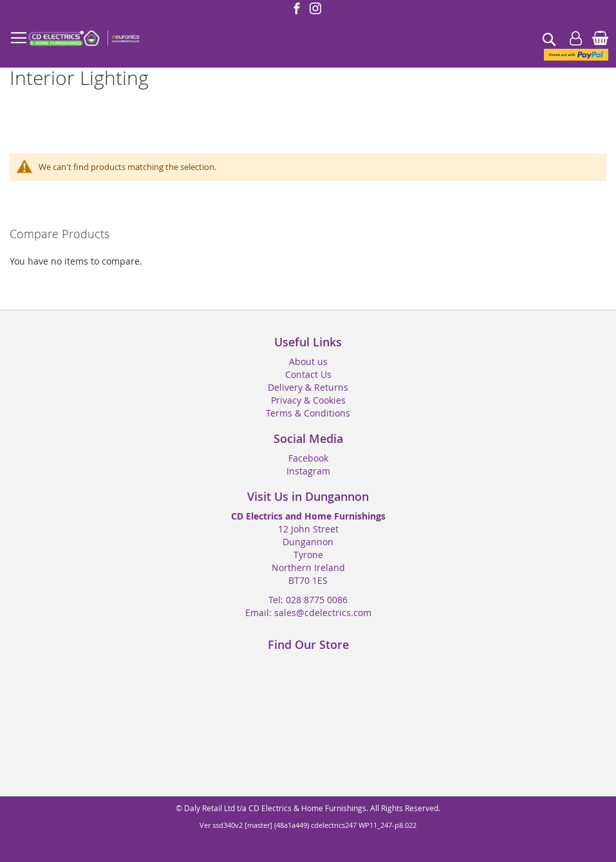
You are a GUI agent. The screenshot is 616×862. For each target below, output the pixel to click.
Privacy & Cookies (308, 400)
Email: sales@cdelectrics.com (308, 613)
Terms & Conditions (308, 413)
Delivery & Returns (308, 387)
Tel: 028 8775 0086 (308, 600)
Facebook (308, 458)
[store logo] (84, 39)
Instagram (308, 471)
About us (308, 361)
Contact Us (308, 374)
